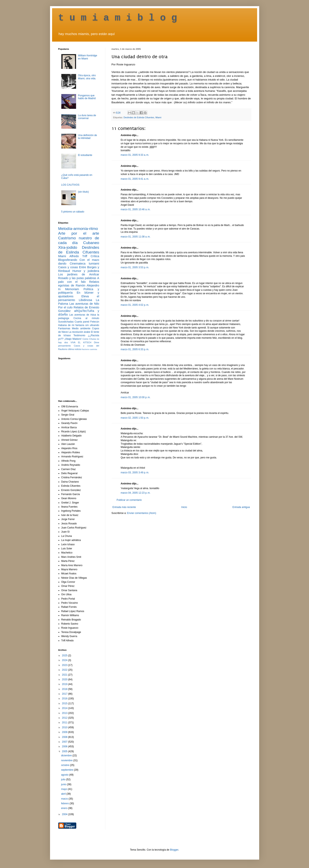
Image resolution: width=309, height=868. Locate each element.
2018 (65, 689)
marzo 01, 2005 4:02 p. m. (135, 305)
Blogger (174, 850)
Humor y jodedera (86, 271)
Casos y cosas (68, 267)
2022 (65, 670)
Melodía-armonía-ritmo (78, 229)
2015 (65, 703)
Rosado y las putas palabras (77, 278)
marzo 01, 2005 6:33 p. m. (135, 349)
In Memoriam (69, 289)
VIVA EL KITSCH (81, 342)
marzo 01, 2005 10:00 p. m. (136, 397)
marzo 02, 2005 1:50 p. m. (135, 418)
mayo (64, 789)
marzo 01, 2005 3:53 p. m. (135, 267)
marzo (65, 799)
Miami (158, 117)
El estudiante (85, 155)
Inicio (184, 507)
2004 (65, 814)
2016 (65, 699)
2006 (65, 746)
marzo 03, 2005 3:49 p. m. (135, 473)
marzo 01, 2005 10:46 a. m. (136, 209)
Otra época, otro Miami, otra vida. (87, 77)
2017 (65, 694)
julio (64, 779)
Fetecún (95, 322)
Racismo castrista (89, 349)
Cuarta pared (82, 322)
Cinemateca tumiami (84, 264)
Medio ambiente (81, 328)
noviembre (67, 760)
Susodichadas (66, 322)
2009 (65, 732)
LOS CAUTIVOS (70, 185)
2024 (65, 660)
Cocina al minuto (86, 318)
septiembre (68, 770)
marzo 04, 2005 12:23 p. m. (136, 493)
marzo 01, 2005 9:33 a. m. (135, 155)
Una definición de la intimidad (87, 137)
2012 (65, 718)
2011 (65, 723)
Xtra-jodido (68, 247)
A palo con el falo (79, 280)
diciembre (67, 756)
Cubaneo (91, 243)
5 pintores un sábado (73, 212)
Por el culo (65, 307)
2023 (65, 665)
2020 (65, 679)
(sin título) (83, 192)
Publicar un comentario (129, 500)
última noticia (75, 349)
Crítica (95, 256)
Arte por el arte (79, 233)
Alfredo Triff (78, 256)
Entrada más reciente (124, 507)
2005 (65, 751)
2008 (65, 737)
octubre (66, 765)
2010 (65, 727)
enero (65, 808)
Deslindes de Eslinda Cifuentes (139, 117)
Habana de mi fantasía (71, 325)
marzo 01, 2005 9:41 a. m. (135, 179)
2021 (65, 675)
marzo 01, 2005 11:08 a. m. (136, 237)
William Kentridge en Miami (87, 57)
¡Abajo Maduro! (73, 339)
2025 (65, 656)
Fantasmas (64, 328)
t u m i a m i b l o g (118, 18)
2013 (65, 713)
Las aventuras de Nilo (84, 304)
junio (64, 784)
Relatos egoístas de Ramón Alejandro (79, 284)
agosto (65, 775)
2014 (65, 708)
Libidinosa (85, 300)
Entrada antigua (241, 507)
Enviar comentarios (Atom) (142, 513)
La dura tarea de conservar (87, 117)
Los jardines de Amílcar (79, 274)
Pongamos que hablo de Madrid (87, 97)
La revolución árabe (79, 332)
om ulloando (92, 325)
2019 (65, 684)
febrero (65, 803)
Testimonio (79, 335)
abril (64, 794)
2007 (65, 742)
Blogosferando (68, 260)
